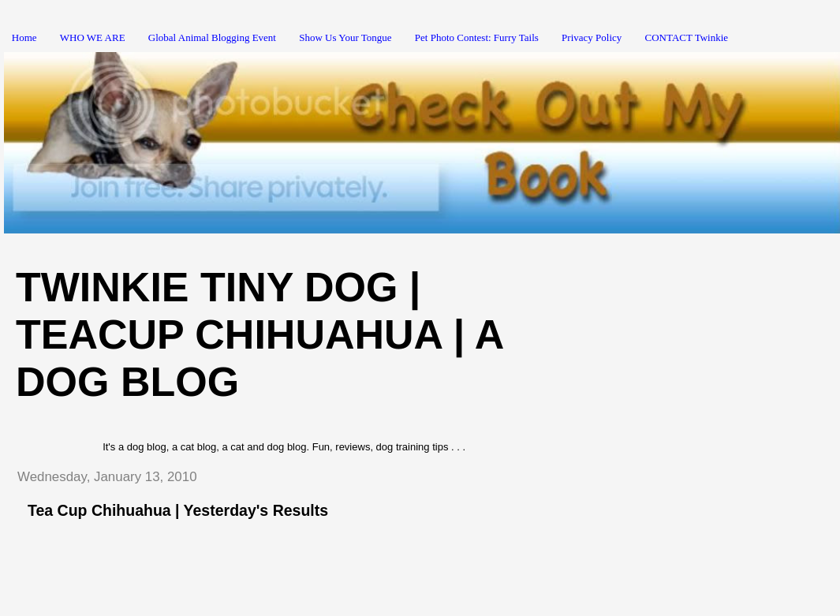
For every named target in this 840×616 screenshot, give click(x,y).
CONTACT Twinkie (687, 37)
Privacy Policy (592, 37)
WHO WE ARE (93, 37)
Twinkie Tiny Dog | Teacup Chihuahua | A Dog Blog (259, 334)
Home (24, 37)
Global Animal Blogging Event (212, 37)
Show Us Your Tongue (345, 37)
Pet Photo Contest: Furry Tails (477, 37)
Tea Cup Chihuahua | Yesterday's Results (178, 510)
